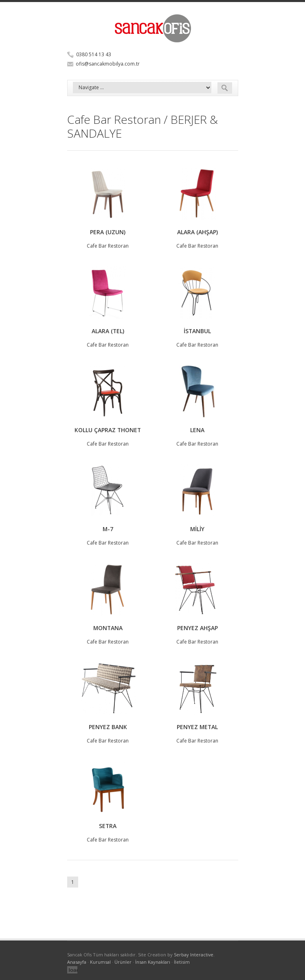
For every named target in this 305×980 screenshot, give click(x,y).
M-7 (108, 529)
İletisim (182, 962)
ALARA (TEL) (108, 331)
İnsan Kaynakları (153, 962)
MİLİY (197, 529)
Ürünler (123, 962)
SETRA (108, 826)
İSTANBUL (197, 331)
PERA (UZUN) (108, 232)
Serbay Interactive (194, 955)
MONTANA (108, 628)
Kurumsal (100, 962)
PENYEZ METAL (197, 727)
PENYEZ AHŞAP (197, 628)
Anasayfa (77, 962)
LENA (197, 430)
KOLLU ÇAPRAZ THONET (108, 430)
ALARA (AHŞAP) (197, 232)
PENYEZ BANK (108, 727)
